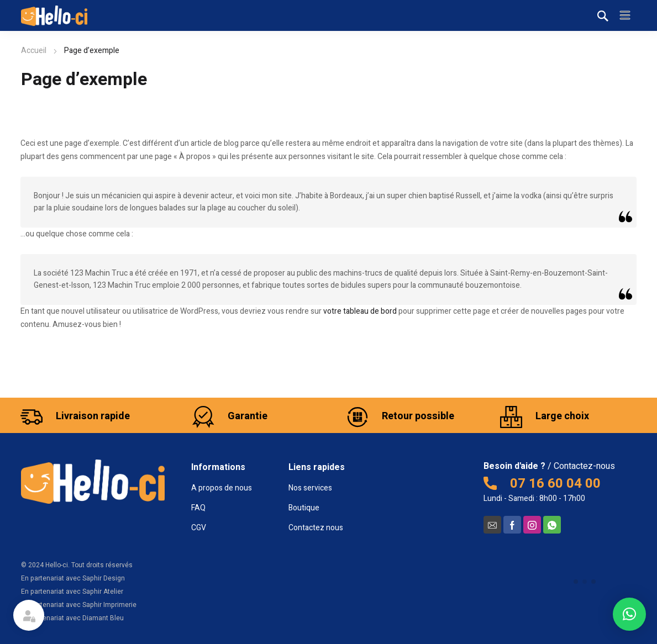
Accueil (34, 51)
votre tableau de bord (360, 311)
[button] (629, 614)
